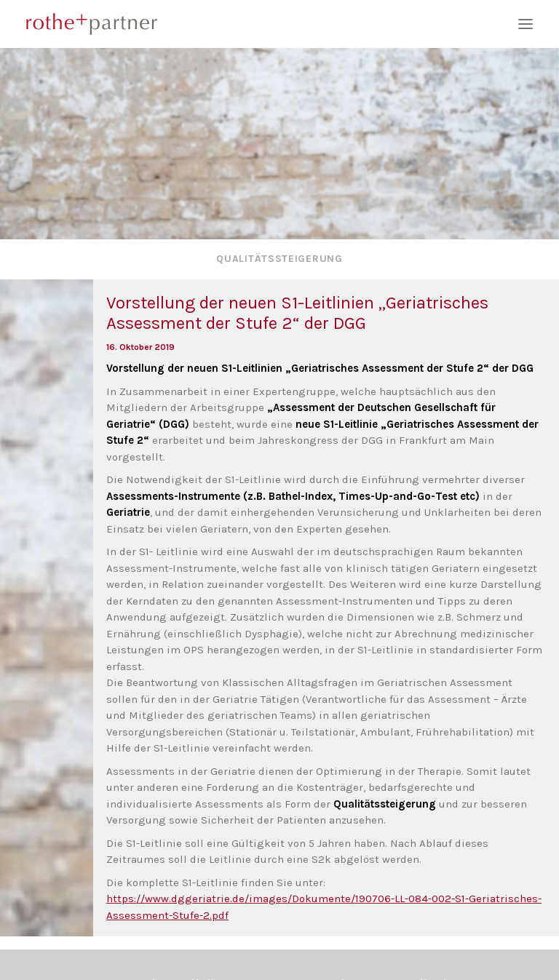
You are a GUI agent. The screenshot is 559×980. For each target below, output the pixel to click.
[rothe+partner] (279, 24)
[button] (526, 24)
